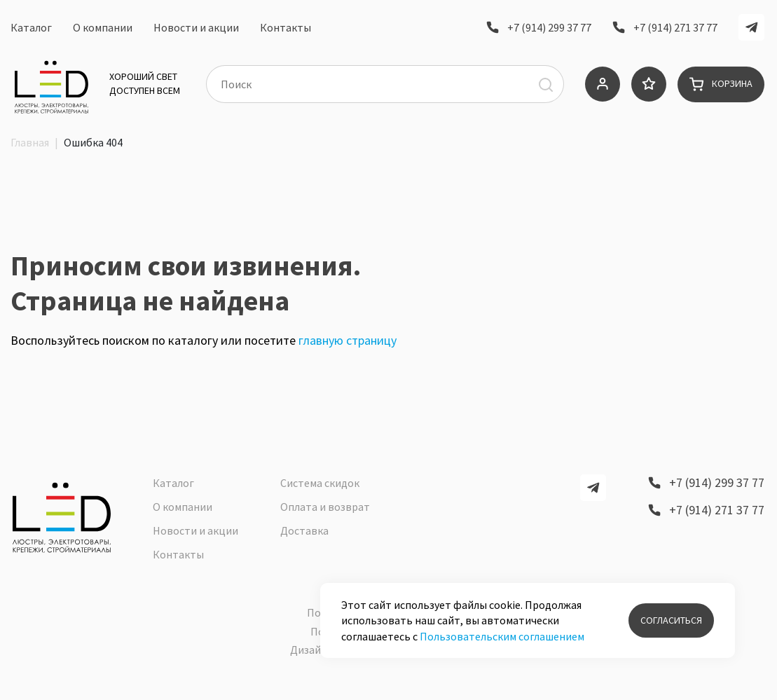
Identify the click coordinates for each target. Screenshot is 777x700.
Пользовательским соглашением (502, 636)
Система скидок (320, 491)
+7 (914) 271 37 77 (675, 29)
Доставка (304, 539)
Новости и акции (196, 30)
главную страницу (348, 365)
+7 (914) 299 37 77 (549, 29)
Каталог (31, 30)
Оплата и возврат (325, 515)
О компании (103, 30)
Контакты (286, 30)
